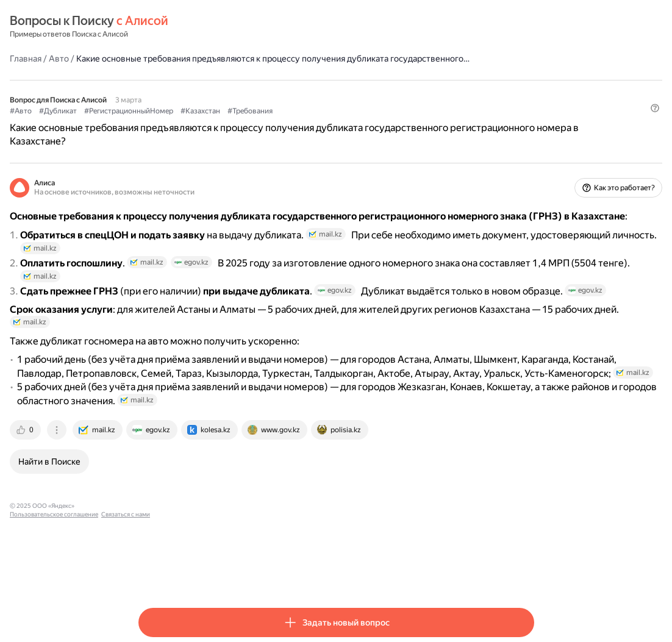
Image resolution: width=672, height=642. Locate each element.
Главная (154, 58)
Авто (188, 58)
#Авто (149, 123)
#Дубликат (187, 123)
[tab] (155, 516)
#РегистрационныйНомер (257, 123)
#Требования (379, 123)
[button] (527, 143)
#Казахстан (329, 123)
